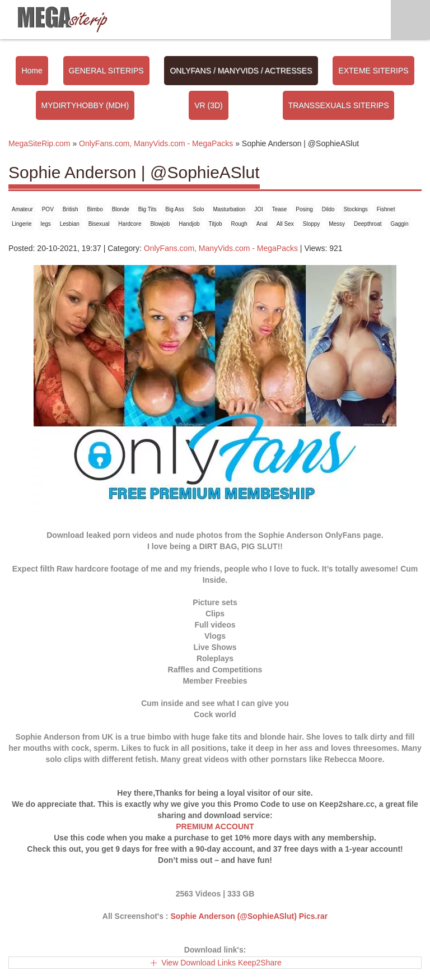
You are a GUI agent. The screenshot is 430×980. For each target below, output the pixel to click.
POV (48, 209)
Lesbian (70, 224)
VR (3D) (209, 105)
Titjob (215, 224)
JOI (259, 209)
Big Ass (174, 209)
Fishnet (386, 209)
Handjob (189, 224)
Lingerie (22, 224)
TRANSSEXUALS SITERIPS (339, 105)
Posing (304, 209)
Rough (239, 224)
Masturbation (230, 209)
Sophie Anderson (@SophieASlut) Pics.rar (249, 916)
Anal (262, 224)
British (71, 209)
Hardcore (130, 224)
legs (45, 224)
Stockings (355, 209)
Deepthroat (368, 224)
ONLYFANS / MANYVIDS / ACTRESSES (241, 71)
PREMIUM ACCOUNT (215, 826)
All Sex (285, 224)
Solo (199, 209)
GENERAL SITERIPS (106, 71)
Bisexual (99, 224)
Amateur (22, 209)
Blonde (121, 209)
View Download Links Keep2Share (221, 963)
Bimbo (95, 209)
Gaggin (399, 224)
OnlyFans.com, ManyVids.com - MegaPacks (221, 248)
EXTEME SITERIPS (373, 71)
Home (32, 71)
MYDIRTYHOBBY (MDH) (85, 105)
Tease (280, 209)
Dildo (328, 209)
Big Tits (148, 209)
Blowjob (160, 224)
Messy (337, 224)
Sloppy (312, 224)
